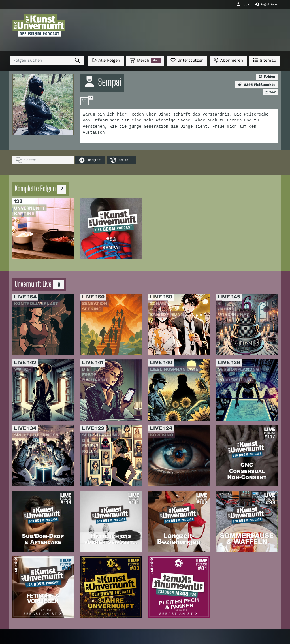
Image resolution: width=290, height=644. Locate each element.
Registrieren (267, 4)
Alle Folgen (106, 60)
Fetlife (119, 160)
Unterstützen (187, 60)
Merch (145, 61)
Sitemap (264, 60)
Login (243, 4)
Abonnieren (228, 60)
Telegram (90, 160)
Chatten (26, 160)
